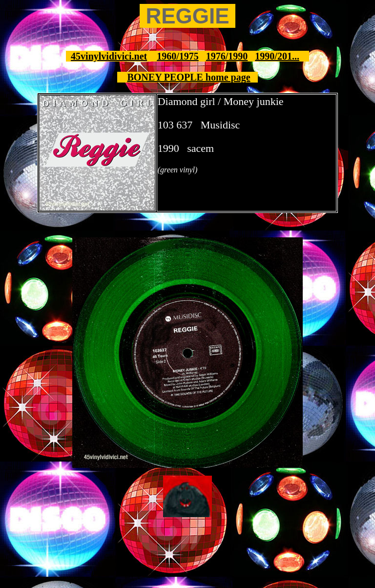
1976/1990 (227, 56)
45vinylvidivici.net (109, 56)
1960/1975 (178, 56)
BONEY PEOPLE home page (188, 77)
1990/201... (277, 56)
